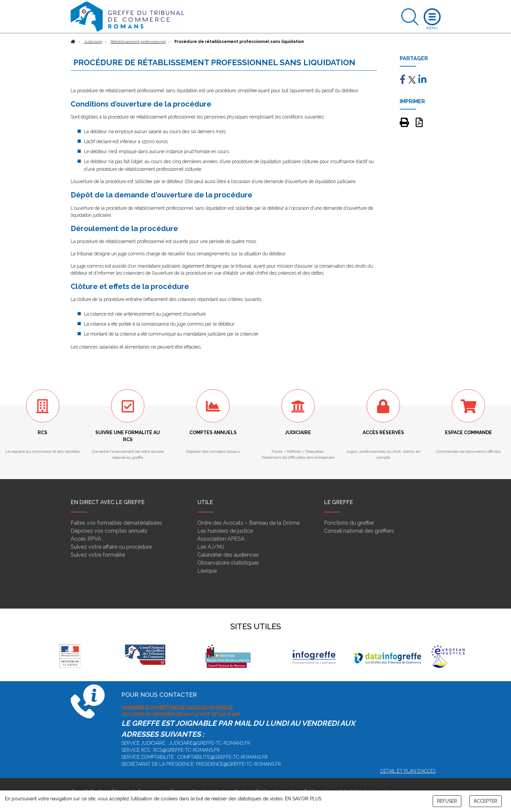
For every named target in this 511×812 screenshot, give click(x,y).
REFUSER (447, 801)
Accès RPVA (86, 539)
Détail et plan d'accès (408, 771)
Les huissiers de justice (225, 531)
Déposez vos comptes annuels (109, 531)
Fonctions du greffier (349, 523)
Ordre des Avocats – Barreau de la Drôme (248, 523)
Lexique (207, 571)
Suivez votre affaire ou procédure (111, 547)
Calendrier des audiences (228, 555)
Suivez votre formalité (98, 555)
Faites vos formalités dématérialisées (116, 523)
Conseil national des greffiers (359, 531)
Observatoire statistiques (228, 563)
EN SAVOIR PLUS (303, 799)
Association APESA (221, 539)
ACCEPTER (485, 801)
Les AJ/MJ (211, 547)
